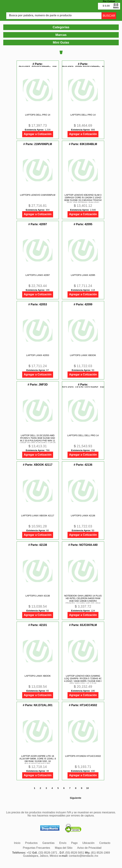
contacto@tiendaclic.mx (83, 856)
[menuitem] (31, 843)
